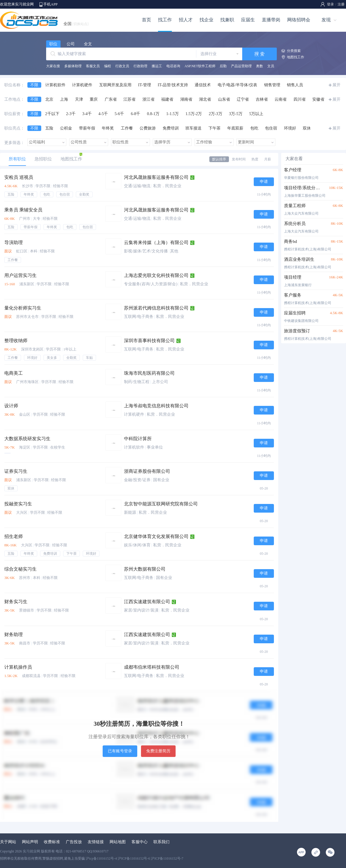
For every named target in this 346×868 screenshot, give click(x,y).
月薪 (268, 159)
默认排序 (219, 159)
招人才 (186, 20)
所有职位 (17, 159)
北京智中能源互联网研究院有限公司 (161, 504)
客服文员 (93, 66)
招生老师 (14, 536)
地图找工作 (296, 57)
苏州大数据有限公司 (145, 569)
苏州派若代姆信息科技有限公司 (156, 308)
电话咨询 (173, 66)
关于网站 (8, 842)
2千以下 (52, 114)
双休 (307, 128)
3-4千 (87, 114)
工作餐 (127, 128)
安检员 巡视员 (19, 177)
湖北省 (205, 99)
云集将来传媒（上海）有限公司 (156, 242)
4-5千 (103, 114)
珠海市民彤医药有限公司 (149, 373)
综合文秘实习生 (20, 569)
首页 (146, 20)
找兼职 (227, 20)
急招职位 (43, 159)
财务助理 (14, 634)
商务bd (290, 241)
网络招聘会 (299, 20)
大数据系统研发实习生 (27, 439)
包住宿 (271, 128)
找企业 (206, 20)
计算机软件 (55, 85)
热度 (255, 159)
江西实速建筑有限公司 (147, 602)
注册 (341, 4)
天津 (79, 99)
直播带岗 (271, 20)
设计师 (11, 406)
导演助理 (14, 242)
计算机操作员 (18, 667)
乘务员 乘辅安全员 (23, 210)
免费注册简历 (158, 751)
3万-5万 (236, 114)
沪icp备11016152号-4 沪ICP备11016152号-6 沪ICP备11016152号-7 (135, 858)
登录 (330, 4)
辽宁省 (243, 99)
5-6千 (120, 114)
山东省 (224, 99)
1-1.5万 (173, 114)
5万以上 (256, 114)
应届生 (248, 20)
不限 (34, 85)
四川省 (300, 99)
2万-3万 (216, 114)
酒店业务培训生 (299, 259)
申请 (264, 182)
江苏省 (129, 99)
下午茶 (215, 128)
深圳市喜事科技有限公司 (149, 341)
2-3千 (71, 114)
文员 (271, 66)
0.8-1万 (153, 114)
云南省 (281, 99)
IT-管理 (145, 85)
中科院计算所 (138, 439)
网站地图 (118, 842)
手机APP (50, 4)
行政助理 (140, 66)
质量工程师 (295, 206)
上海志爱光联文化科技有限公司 (156, 275)
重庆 (94, 99)
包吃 (254, 128)
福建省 (167, 99)
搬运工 (157, 66)
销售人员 (295, 85)
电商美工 (14, 373)
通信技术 (203, 85)
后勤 (223, 66)
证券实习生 (16, 471)
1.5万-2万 (194, 114)
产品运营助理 (241, 66)
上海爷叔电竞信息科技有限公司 (156, 406)
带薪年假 (87, 128)
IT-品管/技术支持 (173, 85)
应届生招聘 (295, 313)
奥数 (259, 66)
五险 (49, 128)
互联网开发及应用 (115, 85)
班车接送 (193, 128)
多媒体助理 (73, 66)
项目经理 (293, 277)
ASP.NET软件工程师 (200, 66)
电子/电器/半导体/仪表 (238, 85)
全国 (76, 24)
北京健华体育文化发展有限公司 (156, 536)
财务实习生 (16, 602)
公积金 (66, 128)
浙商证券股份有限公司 (147, 471)
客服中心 (140, 842)
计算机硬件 (82, 85)
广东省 (111, 99)
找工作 (165, 20)
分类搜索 (294, 51)
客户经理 (293, 170)
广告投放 (74, 842)
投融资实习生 (18, 504)
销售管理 (272, 85)
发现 (326, 20)
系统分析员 (295, 224)
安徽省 (318, 99)
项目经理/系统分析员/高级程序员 (303, 188)
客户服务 (293, 295)
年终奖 (108, 128)
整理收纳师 (16, 341)
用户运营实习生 (20, 275)
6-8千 (136, 114)
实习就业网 (31, 851)
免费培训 (171, 128)
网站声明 (30, 842)
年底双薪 (235, 128)
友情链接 (96, 842)
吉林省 (262, 99)
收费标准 (52, 842)
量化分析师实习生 (23, 308)
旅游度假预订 (297, 331)
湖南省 (186, 99)
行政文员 (122, 66)
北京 (49, 99)
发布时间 (239, 159)
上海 (64, 99)
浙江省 (148, 99)
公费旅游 (148, 128)
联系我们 (161, 842)
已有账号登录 (120, 751)
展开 (336, 85)
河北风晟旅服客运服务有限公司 (156, 177)
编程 (108, 66)
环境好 (290, 128)
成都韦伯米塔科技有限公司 (152, 667)
